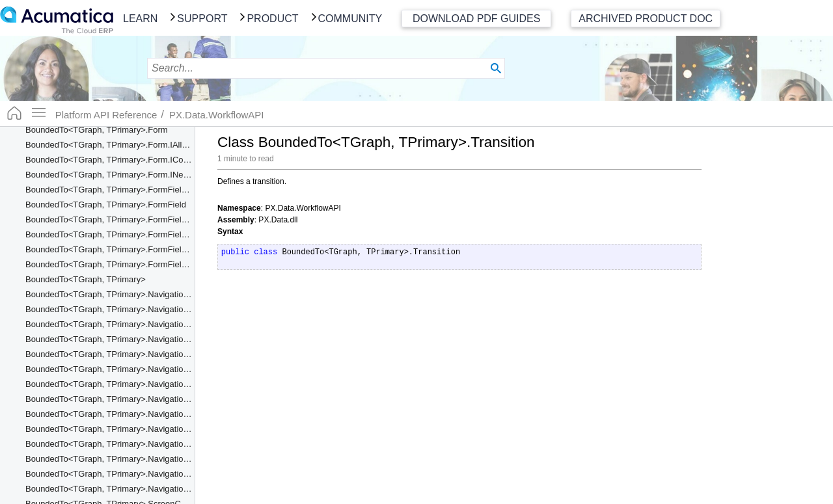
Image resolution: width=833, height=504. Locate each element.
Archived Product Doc (646, 19)
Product (272, 19)
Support (202, 19)
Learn (140, 19)
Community (350, 19)
